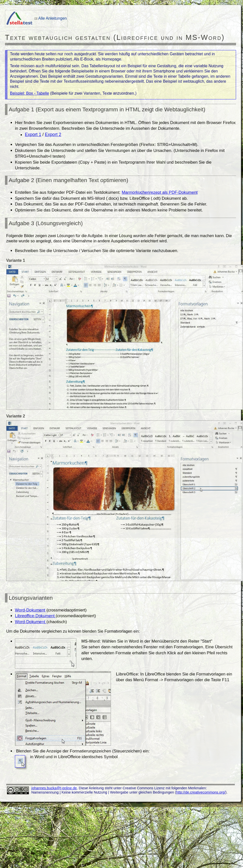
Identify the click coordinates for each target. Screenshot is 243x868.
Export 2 (53, 134)
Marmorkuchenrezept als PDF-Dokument (160, 192)
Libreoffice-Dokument (35, 616)
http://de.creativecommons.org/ (201, 792)
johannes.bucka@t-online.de (54, 788)
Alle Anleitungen (53, 18)
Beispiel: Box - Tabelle (29, 93)
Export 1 (33, 134)
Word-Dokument (30, 610)
